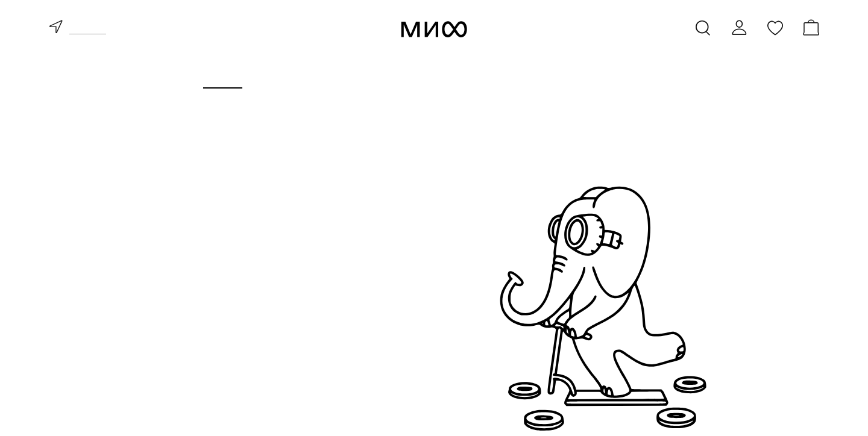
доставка (88, 29)
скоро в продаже (221, 365)
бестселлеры (210, 347)
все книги (200, 311)
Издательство (562, 76)
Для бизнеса (459, 76)
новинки (197, 329)
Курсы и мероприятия (331, 76)
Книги (223, 76)
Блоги (646, 76)
